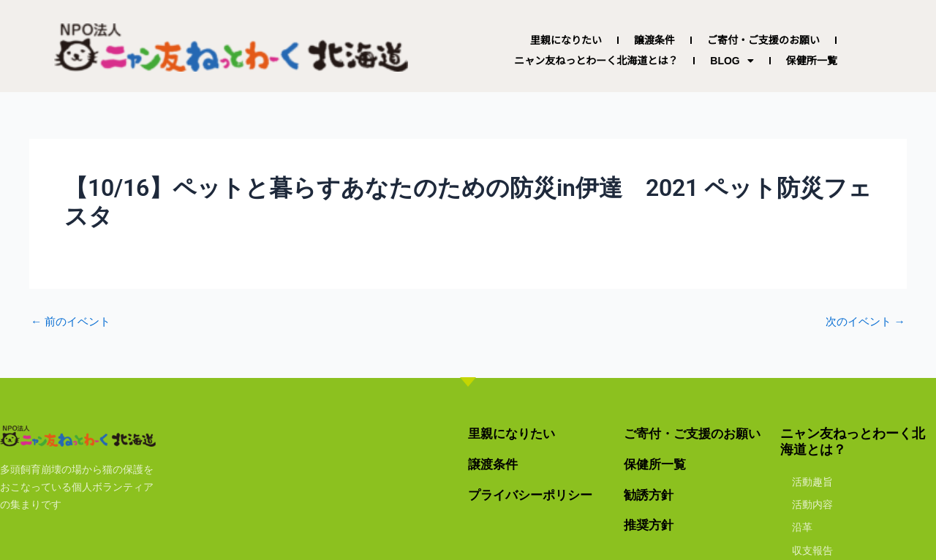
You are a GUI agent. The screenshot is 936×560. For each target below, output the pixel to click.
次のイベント (863, 322)
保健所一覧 (812, 61)
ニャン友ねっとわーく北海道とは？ (596, 61)
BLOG (732, 61)
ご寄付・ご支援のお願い (763, 40)
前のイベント (73, 322)
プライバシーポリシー (534, 495)
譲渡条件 (654, 40)
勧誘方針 (650, 495)
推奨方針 (650, 525)
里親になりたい (566, 40)
